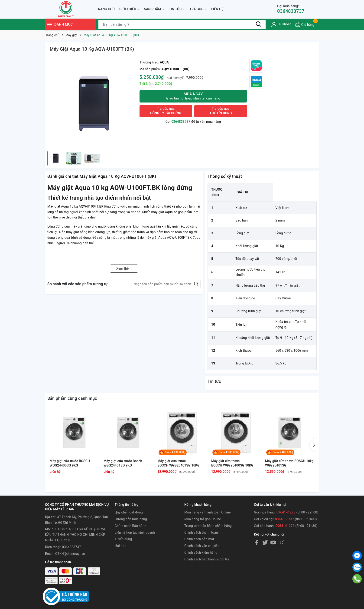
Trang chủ (105, 9)
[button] (313, 445)
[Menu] (50, 25)
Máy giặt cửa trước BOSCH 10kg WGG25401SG (289, 463)
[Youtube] (273, 542)
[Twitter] (265, 542)
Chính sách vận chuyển (201, 546)
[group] (92, 103)
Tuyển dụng (123, 539)
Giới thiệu (129, 9)
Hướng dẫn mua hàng (131, 519)
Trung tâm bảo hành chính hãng (208, 526)
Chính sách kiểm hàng (201, 553)
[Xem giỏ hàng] (305, 25)
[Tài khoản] (281, 25)
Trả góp (198, 9)
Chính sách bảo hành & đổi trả (207, 559)
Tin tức (177, 9)
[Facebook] (257, 542)
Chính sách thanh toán (201, 533)
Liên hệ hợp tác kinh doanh (135, 533)
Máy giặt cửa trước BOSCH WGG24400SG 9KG (70, 463)
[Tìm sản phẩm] (182, 24)
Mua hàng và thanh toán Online (208, 512)
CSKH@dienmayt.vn (70, 554)
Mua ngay (193, 96)
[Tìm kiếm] (259, 24)
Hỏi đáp (120, 546)
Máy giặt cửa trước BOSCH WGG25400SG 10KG (232, 463)
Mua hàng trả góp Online (203, 519)
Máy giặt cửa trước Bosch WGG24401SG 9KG (123, 463)
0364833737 (291, 9)
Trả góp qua (166, 111)
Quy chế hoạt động (129, 512)
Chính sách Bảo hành (130, 526)
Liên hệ (217, 9)
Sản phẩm (154, 9)
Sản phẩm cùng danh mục (72, 398)
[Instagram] (282, 542)
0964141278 (286, 512)
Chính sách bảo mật (199, 539)
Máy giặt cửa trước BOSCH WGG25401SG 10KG (179, 463)
